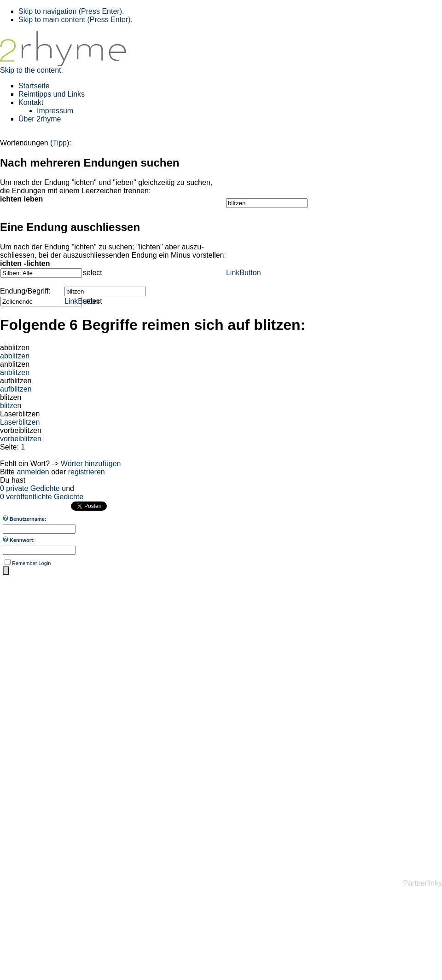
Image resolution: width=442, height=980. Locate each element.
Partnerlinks (423, 883)
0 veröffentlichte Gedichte (42, 497)
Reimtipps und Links (52, 94)
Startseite (34, 86)
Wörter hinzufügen (91, 464)
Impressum (55, 111)
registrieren (87, 472)
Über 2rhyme (40, 119)
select (93, 273)
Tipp (60, 143)
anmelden (33, 472)
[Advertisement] (37, 724)
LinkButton (244, 273)
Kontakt (31, 102)
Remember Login (31, 563)
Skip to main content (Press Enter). (76, 20)
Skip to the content (31, 70)
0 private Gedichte (30, 488)
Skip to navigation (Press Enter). (71, 11)
